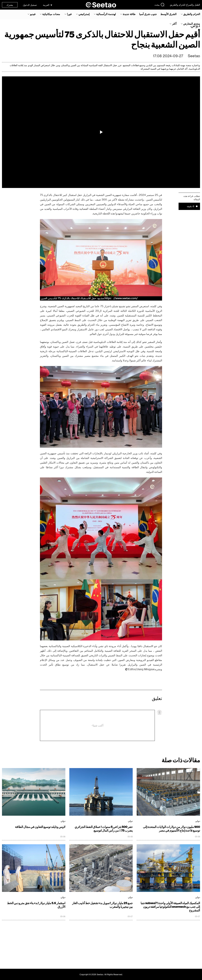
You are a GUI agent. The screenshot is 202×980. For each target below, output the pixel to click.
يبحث (160, 5)
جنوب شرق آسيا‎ (148, 14)
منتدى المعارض (192, 24)
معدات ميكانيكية (51, 14)
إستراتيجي (84, 14)
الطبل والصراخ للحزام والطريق (185, 5)
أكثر (174, 24)
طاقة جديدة (129, 14)
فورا (69, 14)
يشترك (10, 5)
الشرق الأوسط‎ (168, 14)
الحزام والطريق (192, 14)
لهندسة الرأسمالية (106, 14)
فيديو (33, 14)
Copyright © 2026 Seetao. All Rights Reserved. (101, 974)
